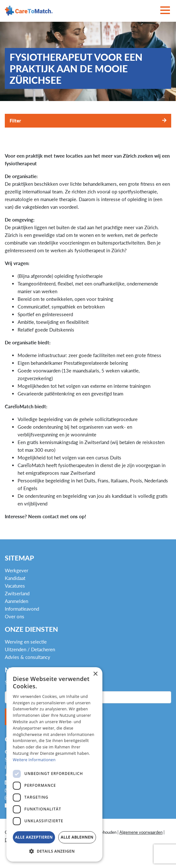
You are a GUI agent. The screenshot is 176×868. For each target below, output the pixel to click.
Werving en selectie (26, 642)
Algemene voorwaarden (141, 832)
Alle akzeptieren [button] (34, 837)
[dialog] (54, 764)
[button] (54, 851)
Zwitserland (17, 593)
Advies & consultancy (28, 657)
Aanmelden (16, 601)
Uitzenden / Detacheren (30, 649)
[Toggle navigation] (165, 11)
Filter (15, 121)
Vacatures (15, 586)
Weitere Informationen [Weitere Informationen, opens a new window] (34, 760)
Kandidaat (15, 578)
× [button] (95, 674)
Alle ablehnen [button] (77, 837)
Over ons (15, 616)
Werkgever (16, 570)
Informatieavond (22, 609)
